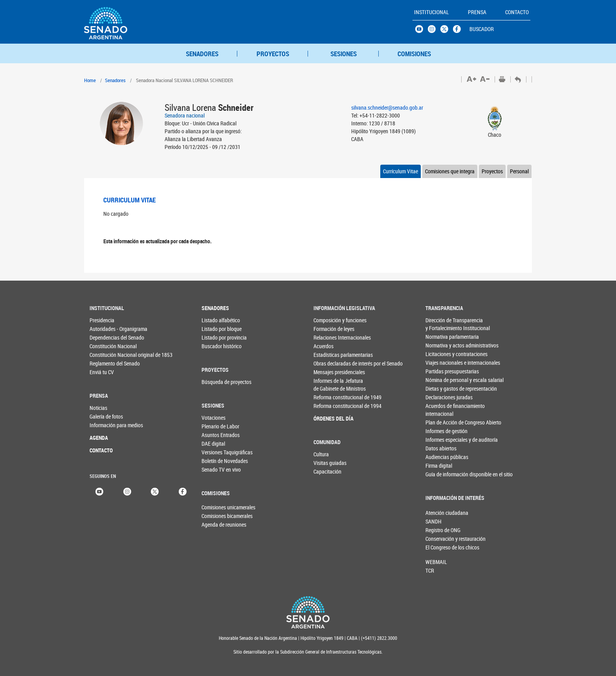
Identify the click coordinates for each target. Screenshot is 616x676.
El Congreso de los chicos (438, 547)
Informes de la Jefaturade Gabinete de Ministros (329, 385)
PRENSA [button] (477, 12)
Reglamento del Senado (105, 363)
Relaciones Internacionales (329, 337)
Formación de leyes (329, 329)
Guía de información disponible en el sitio (441, 474)
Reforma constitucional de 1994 (329, 406)
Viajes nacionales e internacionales (441, 363)
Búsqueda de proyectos (217, 382)
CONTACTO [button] (517, 12)
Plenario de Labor (217, 426)
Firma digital (439, 466)
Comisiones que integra (450, 171)
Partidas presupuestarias (441, 371)
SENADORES (202, 54)
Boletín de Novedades (217, 461)
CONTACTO (101, 450)
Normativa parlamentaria (441, 337)
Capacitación (327, 471)
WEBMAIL (436, 562)
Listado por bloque (217, 329)
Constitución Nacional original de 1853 (105, 355)
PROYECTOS (273, 54)
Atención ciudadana (438, 513)
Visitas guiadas (329, 463)
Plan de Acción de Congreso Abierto (441, 422)
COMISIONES (414, 54)
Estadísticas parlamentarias (329, 355)
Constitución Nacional (105, 346)
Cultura (321, 454)
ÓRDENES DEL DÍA (329, 418)
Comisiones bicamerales (214, 516)
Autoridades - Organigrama (105, 329)
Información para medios (105, 425)
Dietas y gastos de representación (441, 389)
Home (90, 80)
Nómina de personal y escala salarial (441, 380)
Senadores (115, 80)
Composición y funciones (329, 320)
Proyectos (492, 171)
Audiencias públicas (441, 457)
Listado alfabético (217, 320)
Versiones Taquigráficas (217, 452)
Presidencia (102, 320)
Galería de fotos (105, 416)
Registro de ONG (438, 530)
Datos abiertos (441, 448)
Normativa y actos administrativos (441, 345)
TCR (430, 570)
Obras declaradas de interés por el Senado (329, 363)
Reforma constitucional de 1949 (329, 397)
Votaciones (214, 418)
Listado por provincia (217, 337)
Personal (519, 171)
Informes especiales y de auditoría (441, 440)
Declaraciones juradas (441, 397)
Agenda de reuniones (214, 524)
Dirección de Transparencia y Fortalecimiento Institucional (441, 324)
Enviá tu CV (102, 372)
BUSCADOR (482, 29)
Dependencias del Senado (105, 337)
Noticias (98, 408)
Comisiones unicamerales (214, 507)
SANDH (434, 521)
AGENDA (99, 438)
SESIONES (344, 54)
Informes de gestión (441, 431)
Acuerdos (324, 346)
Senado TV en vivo (217, 469)
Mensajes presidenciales (329, 372)
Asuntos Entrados (217, 435)
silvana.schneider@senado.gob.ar (387, 107)
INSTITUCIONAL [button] (432, 12)
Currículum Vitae (401, 171)
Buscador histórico (217, 346)
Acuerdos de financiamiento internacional (441, 410)
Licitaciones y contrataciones (441, 354)
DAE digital (213, 444)
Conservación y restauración (438, 539)
